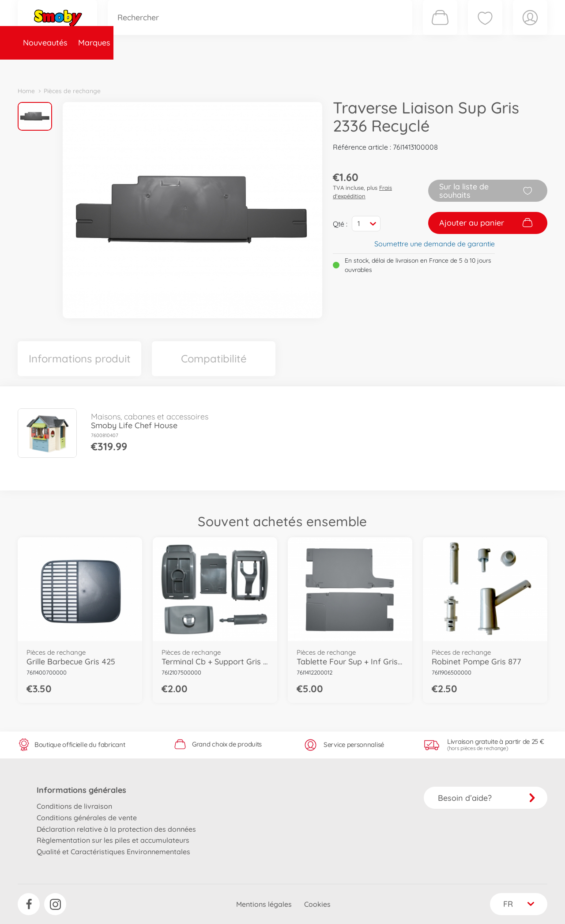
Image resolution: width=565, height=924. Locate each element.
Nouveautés (45, 68)
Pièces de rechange (208, 68)
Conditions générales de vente (87, 818)
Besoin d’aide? (487, 798)
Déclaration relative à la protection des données (116, 829)
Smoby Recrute (495, 68)
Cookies (317, 904)
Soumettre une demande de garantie (435, 244)
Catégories (141, 68)
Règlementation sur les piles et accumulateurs (113, 840)
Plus (448, 68)
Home (26, 91)
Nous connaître (402, 68)
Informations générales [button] (81, 790)
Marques (94, 68)
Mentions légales (264, 904)
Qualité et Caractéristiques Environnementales (113, 852)
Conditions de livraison (74, 806)
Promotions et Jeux (327, 68)
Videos (267, 68)
